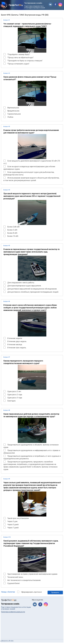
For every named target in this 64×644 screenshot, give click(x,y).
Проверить (55, 593)
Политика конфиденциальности (13, 612)
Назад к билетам (8, 592)
